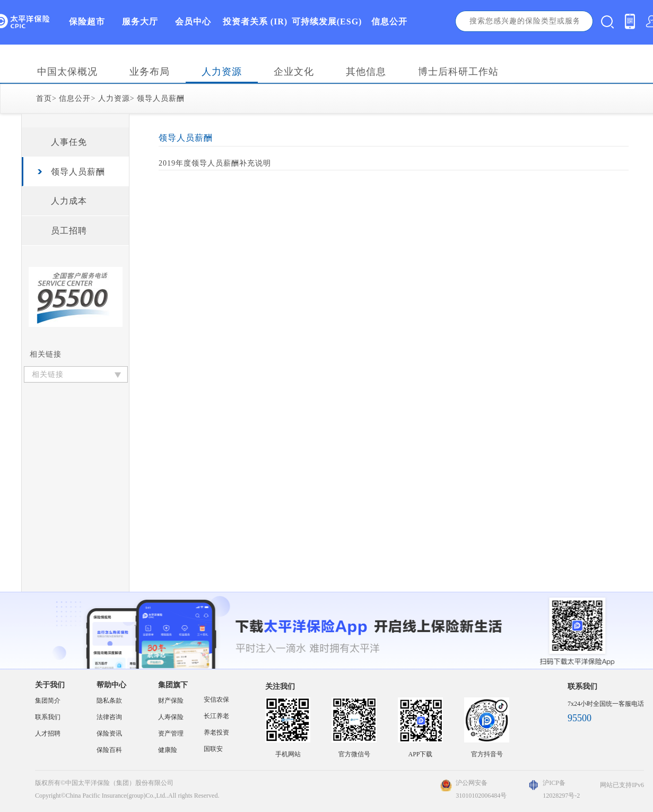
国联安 (213, 749)
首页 (44, 98)
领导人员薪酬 (161, 98)
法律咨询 (109, 717)
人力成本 (69, 201)
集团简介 (48, 701)
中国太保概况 (67, 72)
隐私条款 (109, 701)
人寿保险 (171, 717)
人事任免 (69, 142)
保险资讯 (109, 733)
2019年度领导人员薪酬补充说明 (215, 163)
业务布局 (150, 72)
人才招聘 (48, 733)
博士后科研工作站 (458, 72)
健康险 (168, 750)
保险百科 (109, 750)
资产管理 (171, 733)
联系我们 (48, 717)
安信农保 (216, 699)
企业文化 (294, 72)
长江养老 (216, 716)
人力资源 (222, 72)
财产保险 (171, 701)
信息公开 (75, 98)
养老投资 (216, 732)
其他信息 (366, 72)
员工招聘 (69, 231)
